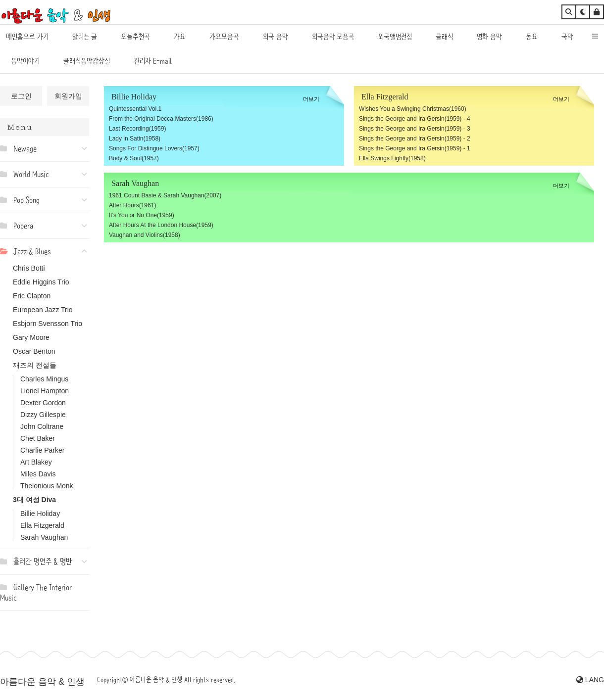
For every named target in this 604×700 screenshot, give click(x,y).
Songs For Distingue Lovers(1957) (154, 148)
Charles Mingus (44, 379)
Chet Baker (38, 438)
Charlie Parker (42, 450)
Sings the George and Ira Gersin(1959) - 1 (415, 148)
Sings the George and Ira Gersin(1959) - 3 (415, 129)
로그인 (21, 96)
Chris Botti (29, 268)
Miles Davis (38, 474)
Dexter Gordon (43, 403)
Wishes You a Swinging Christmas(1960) (413, 109)
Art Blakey (36, 462)
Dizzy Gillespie (43, 415)
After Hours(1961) (132, 205)
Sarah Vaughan (44, 537)
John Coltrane (42, 426)
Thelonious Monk (47, 486)
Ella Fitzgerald (42, 525)
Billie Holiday (40, 513)
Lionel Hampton (45, 391)
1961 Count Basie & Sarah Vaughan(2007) (165, 195)
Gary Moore (31, 337)
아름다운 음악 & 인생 (42, 682)
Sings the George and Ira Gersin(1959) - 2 (415, 139)
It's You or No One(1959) (142, 215)
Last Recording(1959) (137, 129)
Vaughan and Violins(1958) (145, 235)
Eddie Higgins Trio (41, 282)
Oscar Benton (34, 351)
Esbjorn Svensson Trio (48, 324)
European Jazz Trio (43, 310)
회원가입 (68, 96)
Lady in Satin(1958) (135, 139)
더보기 (311, 99)
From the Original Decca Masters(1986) (161, 119)
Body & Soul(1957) (134, 158)
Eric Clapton (32, 296)
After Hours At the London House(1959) (161, 225)
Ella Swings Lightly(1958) (392, 158)
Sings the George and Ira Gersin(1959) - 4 (415, 119)
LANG (590, 680)
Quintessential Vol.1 (135, 109)
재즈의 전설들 (35, 365)
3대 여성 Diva (34, 500)
